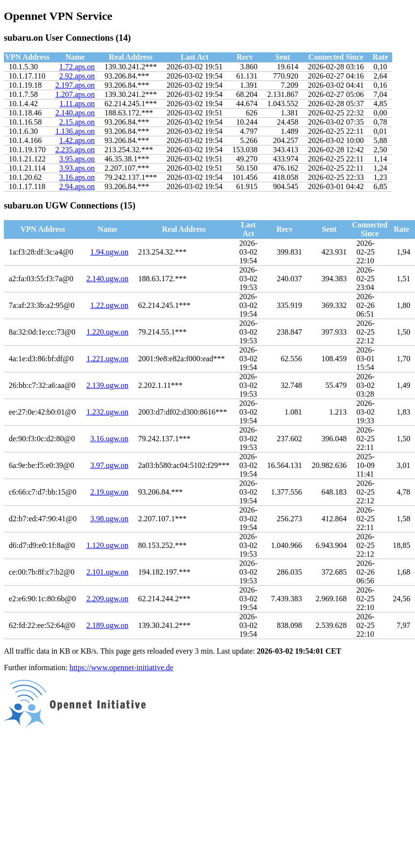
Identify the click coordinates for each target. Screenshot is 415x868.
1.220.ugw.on (108, 332)
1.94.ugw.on (109, 252)
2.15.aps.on (77, 122)
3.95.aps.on (77, 159)
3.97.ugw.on (109, 465)
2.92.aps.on (77, 76)
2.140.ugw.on (108, 279)
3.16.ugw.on (109, 439)
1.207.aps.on (75, 94)
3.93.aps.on (77, 168)
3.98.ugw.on (109, 519)
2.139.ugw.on (108, 385)
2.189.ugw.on (108, 625)
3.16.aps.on (77, 177)
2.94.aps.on (77, 186)
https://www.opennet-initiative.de (121, 667)
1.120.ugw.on (108, 545)
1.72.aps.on (77, 67)
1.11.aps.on (77, 104)
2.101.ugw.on (108, 572)
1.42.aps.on (77, 140)
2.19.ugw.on (109, 492)
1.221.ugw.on (108, 359)
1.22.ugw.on (109, 305)
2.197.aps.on (75, 85)
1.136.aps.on (75, 131)
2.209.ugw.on (108, 599)
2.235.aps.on (75, 150)
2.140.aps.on (75, 113)
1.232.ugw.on (108, 412)
